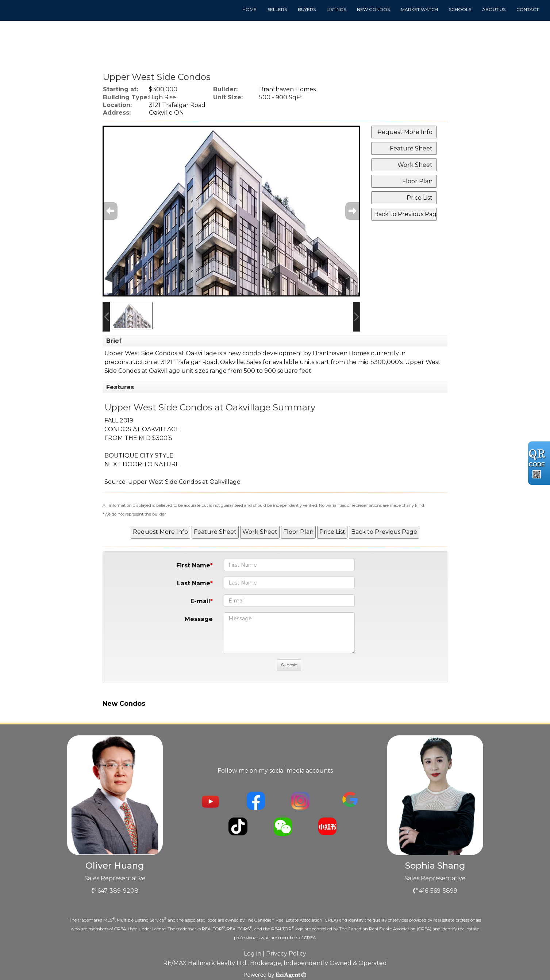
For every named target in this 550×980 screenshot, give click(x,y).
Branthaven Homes (341, 353)
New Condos (373, 9)
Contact (528, 9)
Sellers (277, 9)
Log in (253, 954)
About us (494, 9)
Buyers (307, 9)
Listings (336, 9)
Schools (460, 9)
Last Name (194, 583)
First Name (193, 565)
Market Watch (419, 9)
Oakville (232, 362)
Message (199, 619)
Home (249, 9)
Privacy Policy (286, 954)
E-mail (200, 601)
